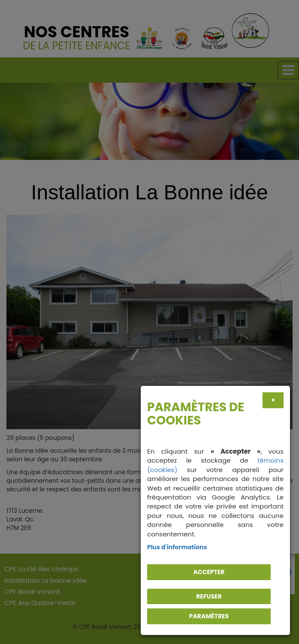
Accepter (209, 572)
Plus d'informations (177, 547)
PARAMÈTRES (209, 616)
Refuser (209, 596)
